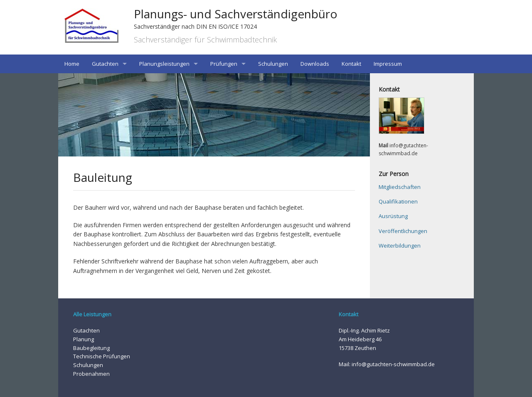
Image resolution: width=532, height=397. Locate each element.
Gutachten (105, 64)
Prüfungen (224, 64)
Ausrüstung (393, 216)
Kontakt (351, 64)
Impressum (388, 64)
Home (72, 64)
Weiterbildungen (400, 246)
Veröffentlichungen (403, 231)
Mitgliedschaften (400, 187)
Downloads (315, 64)
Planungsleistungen (164, 64)
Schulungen (273, 64)
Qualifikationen (398, 201)
